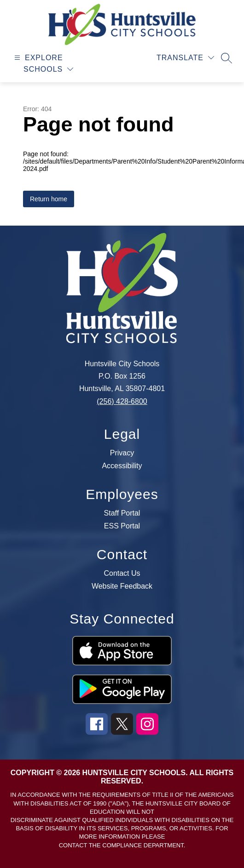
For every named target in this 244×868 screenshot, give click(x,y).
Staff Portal (122, 513)
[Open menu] (38, 58)
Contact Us (122, 573)
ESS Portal (122, 526)
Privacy (122, 453)
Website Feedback (122, 586)
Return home (49, 199)
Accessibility (122, 466)
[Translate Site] (185, 58)
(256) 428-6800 (122, 401)
